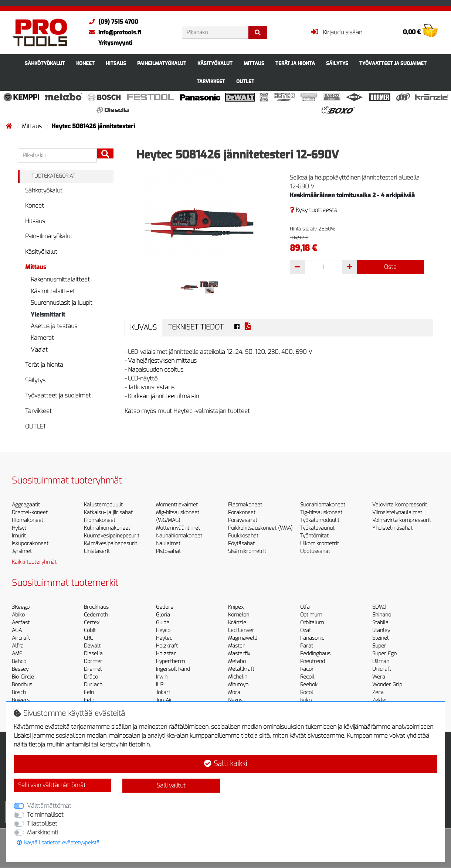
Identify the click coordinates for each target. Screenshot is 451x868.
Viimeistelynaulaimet (397, 512)
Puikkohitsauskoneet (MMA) (260, 528)
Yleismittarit (48, 315)
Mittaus (254, 63)
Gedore (165, 607)
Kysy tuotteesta (314, 210)
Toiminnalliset (45, 815)
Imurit (19, 536)
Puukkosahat (243, 536)
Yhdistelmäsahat (392, 528)
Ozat (306, 630)
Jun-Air (164, 700)
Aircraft (21, 638)
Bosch (19, 692)
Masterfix (239, 654)
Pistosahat (168, 551)
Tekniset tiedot (196, 327)
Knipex (236, 607)
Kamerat (42, 338)
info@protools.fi (113, 33)
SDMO (379, 607)
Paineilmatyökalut (162, 63)
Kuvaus (143, 327)
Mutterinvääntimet (178, 528)
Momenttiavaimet (177, 505)
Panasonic (312, 638)
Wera (379, 677)
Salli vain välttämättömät (52, 785)
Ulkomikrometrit (320, 544)
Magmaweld (243, 638)
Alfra (18, 646)
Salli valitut (171, 785)
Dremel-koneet (30, 512)
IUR (160, 685)
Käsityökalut (215, 63)
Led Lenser (241, 630)
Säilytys (337, 63)
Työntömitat (314, 536)
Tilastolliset (42, 823)
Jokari (163, 692)
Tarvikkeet (211, 81)
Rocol (307, 692)
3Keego (21, 607)
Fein (89, 692)
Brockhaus (96, 607)
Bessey (20, 669)
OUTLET (245, 81)
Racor (307, 669)
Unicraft (382, 669)
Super (379, 646)
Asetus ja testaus (54, 326)
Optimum (311, 615)
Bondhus (22, 685)
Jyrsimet (22, 551)
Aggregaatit (26, 505)
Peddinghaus (315, 654)
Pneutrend (313, 661)
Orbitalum (312, 623)
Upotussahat (315, 551)
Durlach (93, 685)
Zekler (380, 700)
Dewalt (92, 646)
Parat (307, 646)
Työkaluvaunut (317, 528)
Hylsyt (19, 528)
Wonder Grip (387, 685)
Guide (163, 623)
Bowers (21, 700)
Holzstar (166, 654)
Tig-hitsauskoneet (321, 512)
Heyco (163, 630)
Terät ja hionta (295, 63)
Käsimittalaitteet (53, 291)
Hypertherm (170, 661)
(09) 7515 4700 (112, 22)
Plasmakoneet (245, 505)
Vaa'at (39, 350)
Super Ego (384, 654)
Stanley (381, 630)
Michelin (238, 677)
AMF (17, 654)
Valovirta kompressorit (400, 505)
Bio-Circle (23, 677)
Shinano (382, 615)
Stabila (380, 623)
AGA (17, 630)
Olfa (305, 607)
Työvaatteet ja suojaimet (393, 63)
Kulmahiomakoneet (107, 528)
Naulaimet (168, 544)
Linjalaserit (97, 551)
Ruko (306, 700)
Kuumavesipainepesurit (112, 536)
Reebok (309, 685)
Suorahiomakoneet (323, 505)
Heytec (164, 638)
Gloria (163, 615)
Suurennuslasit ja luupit (62, 303)
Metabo (237, 661)
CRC (88, 638)
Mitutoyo (238, 685)
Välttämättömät (49, 806)
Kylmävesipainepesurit (111, 544)
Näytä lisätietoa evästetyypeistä (58, 843)
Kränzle (237, 623)
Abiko (18, 615)
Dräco (91, 677)
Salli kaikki (225, 764)
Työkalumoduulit (320, 520)
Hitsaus (116, 63)
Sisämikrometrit (247, 551)
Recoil (307, 677)
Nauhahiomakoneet (179, 536)
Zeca (378, 692)
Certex (92, 623)
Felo (89, 700)
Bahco (19, 661)
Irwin (162, 677)
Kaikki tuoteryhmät (34, 562)
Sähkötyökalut (45, 63)
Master (236, 646)
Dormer (93, 661)
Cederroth (96, 615)
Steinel (380, 638)
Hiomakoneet (28, 520)
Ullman (381, 661)
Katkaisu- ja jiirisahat (108, 512)
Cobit (90, 630)
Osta (390, 267)
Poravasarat (243, 520)
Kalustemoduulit (103, 505)
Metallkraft (241, 669)
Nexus (235, 700)
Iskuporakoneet (30, 544)
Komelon (239, 615)
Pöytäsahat (241, 544)
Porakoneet (242, 512)
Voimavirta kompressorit (402, 520)
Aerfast (21, 623)
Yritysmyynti (115, 43)
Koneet (85, 63)
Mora (234, 692)
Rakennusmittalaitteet (60, 279)
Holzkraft (167, 646)
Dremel (93, 669)
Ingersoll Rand (173, 669)
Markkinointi (43, 832)
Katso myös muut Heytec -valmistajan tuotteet (187, 411)
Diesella (93, 654)
